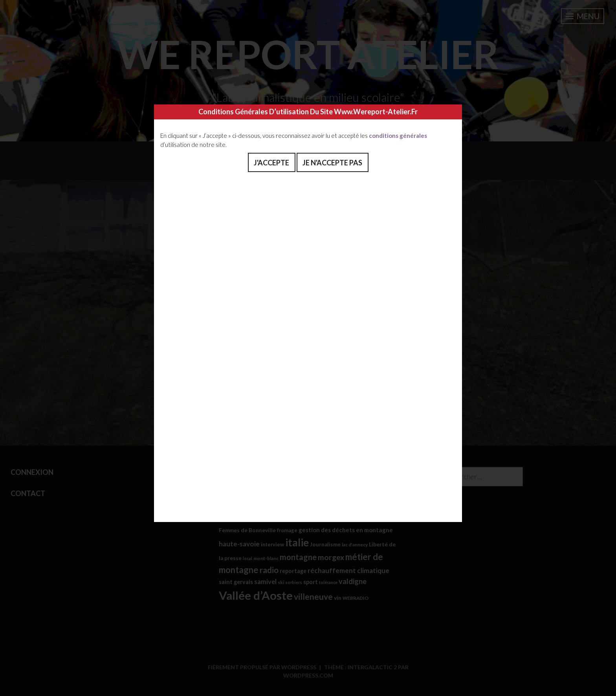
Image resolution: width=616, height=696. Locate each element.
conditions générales (398, 136)
